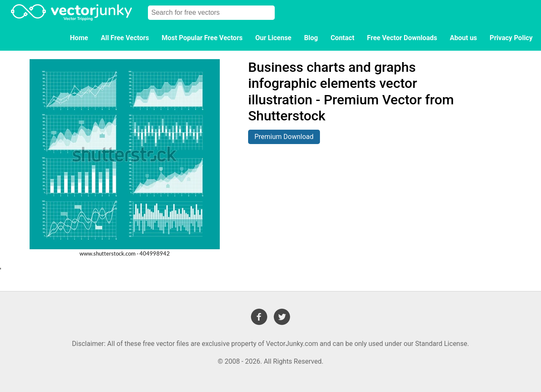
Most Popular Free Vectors (202, 38)
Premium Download (284, 137)
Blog (311, 38)
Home (79, 38)
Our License (273, 38)
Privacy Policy (511, 38)
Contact (342, 38)
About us (463, 38)
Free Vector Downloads (402, 38)
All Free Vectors (125, 38)
